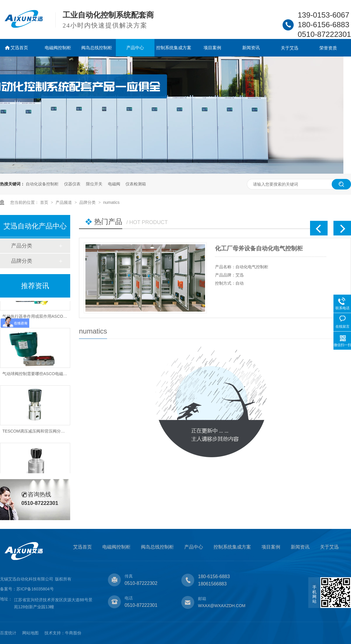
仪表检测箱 (136, 184)
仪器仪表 (72, 184)
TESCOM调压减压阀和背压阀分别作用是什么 (44, 432)
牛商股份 (73, 633)
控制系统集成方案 (174, 48)
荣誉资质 (328, 48)
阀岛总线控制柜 (97, 48)
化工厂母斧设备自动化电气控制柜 (259, 248)
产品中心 (135, 48)
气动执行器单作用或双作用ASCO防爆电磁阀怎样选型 (51, 317)
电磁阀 (114, 184)
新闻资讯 (251, 48)
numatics (111, 202)
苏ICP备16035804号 (35, 589)
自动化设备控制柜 (42, 184)
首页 (45, 202)
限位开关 (94, 184)
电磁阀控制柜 (58, 48)
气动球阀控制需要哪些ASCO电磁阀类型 (39, 375)
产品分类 (22, 246)
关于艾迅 (290, 48)
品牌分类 (88, 202)
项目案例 (212, 48)
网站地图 (30, 633)
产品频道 (64, 202)
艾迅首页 (19, 48)
